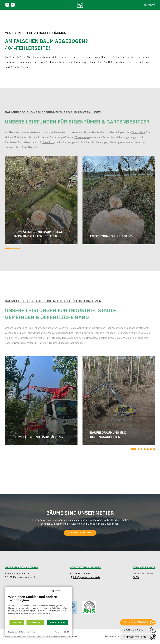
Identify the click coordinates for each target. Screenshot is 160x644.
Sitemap (73, 636)
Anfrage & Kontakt (143, 573)
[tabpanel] (41, 200)
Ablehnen (17, 622)
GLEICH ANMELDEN (80, 533)
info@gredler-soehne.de (87, 577)
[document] (39, 606)
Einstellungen (35, 622)
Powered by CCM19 (62, 632)
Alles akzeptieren (57, 622)
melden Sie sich (135, 62)
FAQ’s (136, 577)
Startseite (135, 57)
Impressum (13, 632)
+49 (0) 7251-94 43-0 (85, 573)
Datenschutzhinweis (27, 632)
